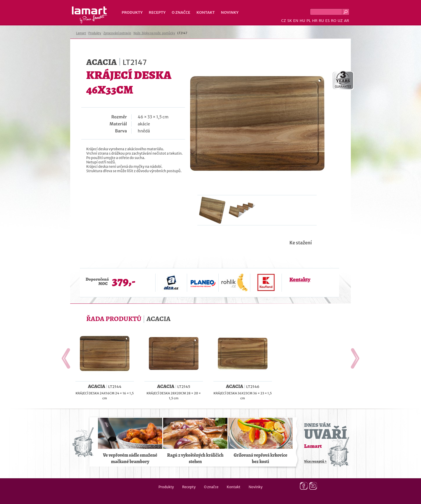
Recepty (157, 12)
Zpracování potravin (117, 33)
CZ (284, 21)
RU (321, 21)
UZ (340, 21)
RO (334, 21)
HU (302, 21)
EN (296, 21)
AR (346, 21)
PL (309, 21)
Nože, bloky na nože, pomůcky (154, 33)
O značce (181, 12)
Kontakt (206, 12)
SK (289, 21)
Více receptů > (315, 461)
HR (315, 21)
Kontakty (300, 279)
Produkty (132, 12)
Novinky (230, 12)
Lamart (90, 15)
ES (328, 21)
